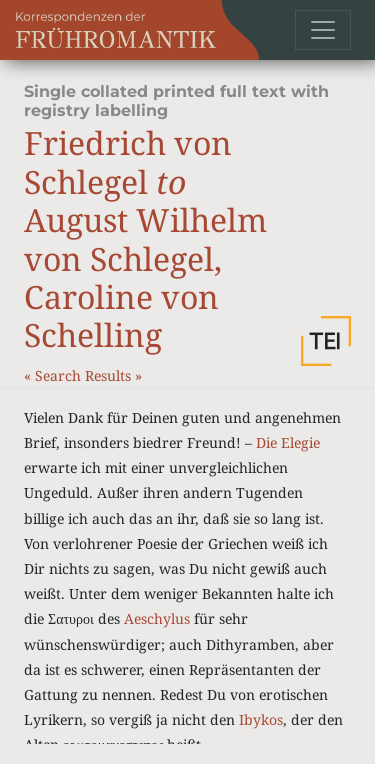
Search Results (85, 375)
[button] (326, 341)
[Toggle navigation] (323, 30)
